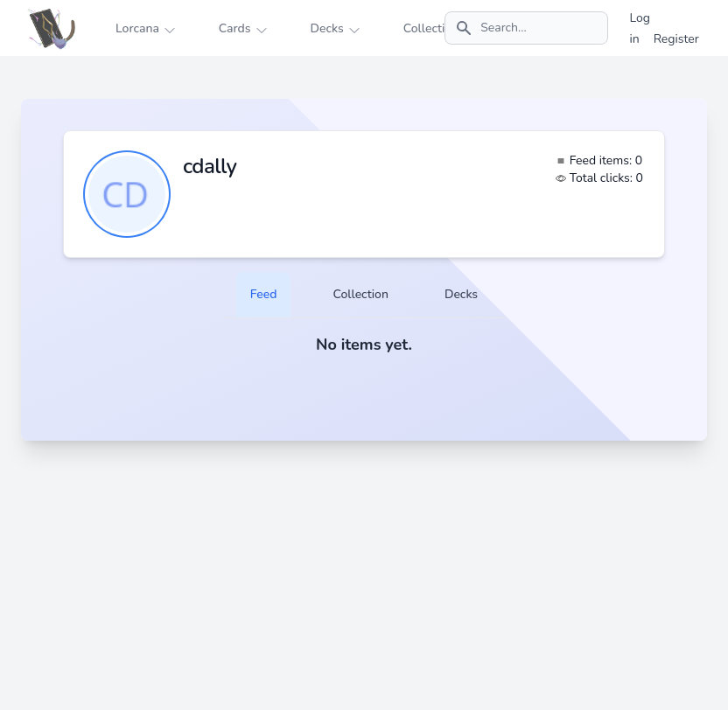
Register (676, 39)
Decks (461, 294)
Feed (264, 294)
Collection (360, 294)
